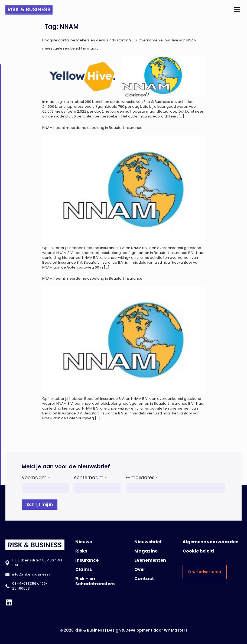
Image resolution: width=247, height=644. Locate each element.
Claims (84, 569)
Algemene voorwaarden (211, 542)
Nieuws (84, 542)
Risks (81, 551)
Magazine (146, 551)
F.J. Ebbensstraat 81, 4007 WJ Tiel (37, 563)
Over (140, 569)
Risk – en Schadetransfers (95, 581)
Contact (144, 579)
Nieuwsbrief (148, 542)
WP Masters (176, 630)
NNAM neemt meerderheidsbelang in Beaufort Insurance (92, 128)
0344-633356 (24, 583)
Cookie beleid (198, 551)
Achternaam (90, 478)
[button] (237, 10)
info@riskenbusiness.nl (32, 574)
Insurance (87, 560)
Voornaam (36, 478)
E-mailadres (142, 478)
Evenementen (150, 560)
